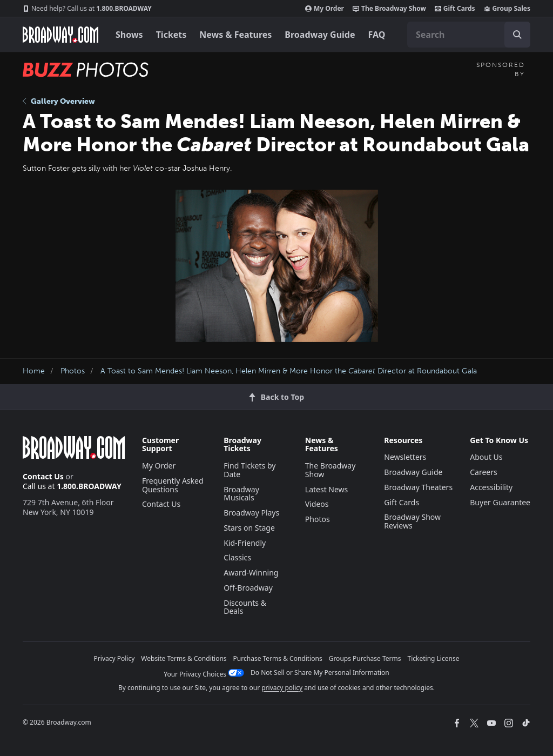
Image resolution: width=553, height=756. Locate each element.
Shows (129, 35)
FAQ (377, 35)
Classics (237, 557)
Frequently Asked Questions (173, 485)
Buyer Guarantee (500, 502)
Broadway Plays (251, 513)
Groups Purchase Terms (365, 658)
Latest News (327, 489)
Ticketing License (434, 658)
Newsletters (405, 457)
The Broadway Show (389, 9)
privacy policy (282, 688)
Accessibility (491, 487)
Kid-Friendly (245, 543)
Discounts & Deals (245, 607)
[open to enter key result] (517, 35)
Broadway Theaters (418, 487)
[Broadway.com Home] (60, 35)
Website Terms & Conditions (184, 658)
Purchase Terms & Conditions (278, 658)
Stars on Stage (249, 528)
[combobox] (469, 35)
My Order (325, 9)
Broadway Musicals (241, 494)
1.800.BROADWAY (87, 9)
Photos (73, 371)
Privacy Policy (114, 658)
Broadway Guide (320, 35)
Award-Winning (251, 573)
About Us (486, 457)
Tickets (171, 35)
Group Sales (507, 9)
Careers (483, 472)
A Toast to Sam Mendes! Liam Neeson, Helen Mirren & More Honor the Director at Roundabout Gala (289, 371)
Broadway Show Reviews (412, 521)
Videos (317, 504)
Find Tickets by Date (249, 470)
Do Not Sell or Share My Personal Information (320, 673)
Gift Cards (455, 9)
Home (34, 371)
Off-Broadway (248, 588)
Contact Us (43, 476)
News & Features (235, 35)
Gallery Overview (59, 101)
